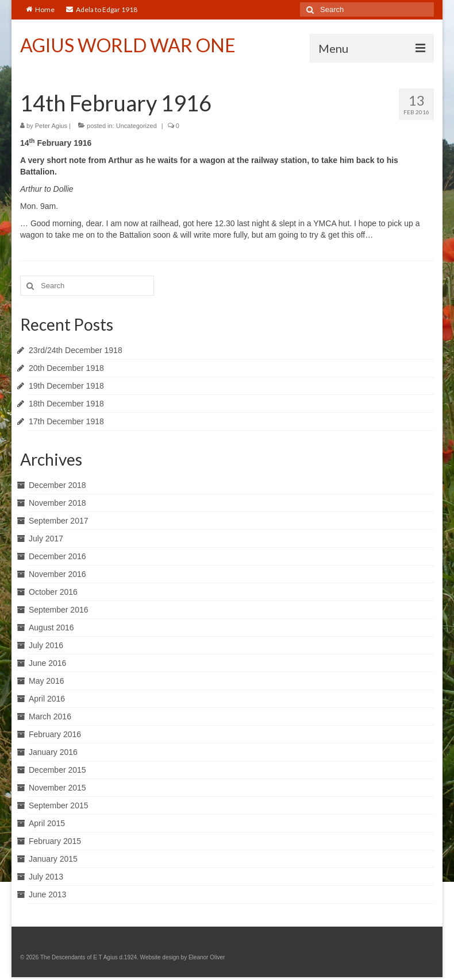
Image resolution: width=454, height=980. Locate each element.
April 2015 (47, 823)
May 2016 (46, 681)
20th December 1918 (66, 368)
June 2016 (47, 663)
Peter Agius (51, 126)
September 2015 (59, 805)
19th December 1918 (66, 386)
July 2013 (46, 877)
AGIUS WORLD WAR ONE (128, 45)
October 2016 (53, 592)
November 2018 (57, 503)
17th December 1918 (66, 421)
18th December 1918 (66, 404)
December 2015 (57, 770)
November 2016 (57, 574)
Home (40, 9)
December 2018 (57, 485)
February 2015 (55, 841)
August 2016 (51, 627)
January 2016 (53, 752)
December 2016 (57, 556)
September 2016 (59, 610)
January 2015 (53, 859)
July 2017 (46, 539)
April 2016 (47, 699)
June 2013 (47, 894)
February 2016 (55, 734)
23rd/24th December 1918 (76, 350)
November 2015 (57, 788)
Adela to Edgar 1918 (102, 9)
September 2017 (59, 521)
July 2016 (46, 645)
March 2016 (50, 716)
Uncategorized (136, 126)
